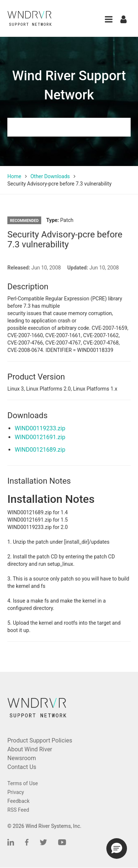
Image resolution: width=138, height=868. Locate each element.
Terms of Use (23, 783)
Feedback (18, 801)
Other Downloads (50, 176)
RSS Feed (18, 810)
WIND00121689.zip (40, 450)
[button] (109, 19)
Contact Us (22, 767)
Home (14, 176)
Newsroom (22, 758)
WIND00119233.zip (40, 428)
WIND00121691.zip (40, 437)
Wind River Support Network (69, 85)
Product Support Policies (40, 740)
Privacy (16, 792)
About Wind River (30, 749)
